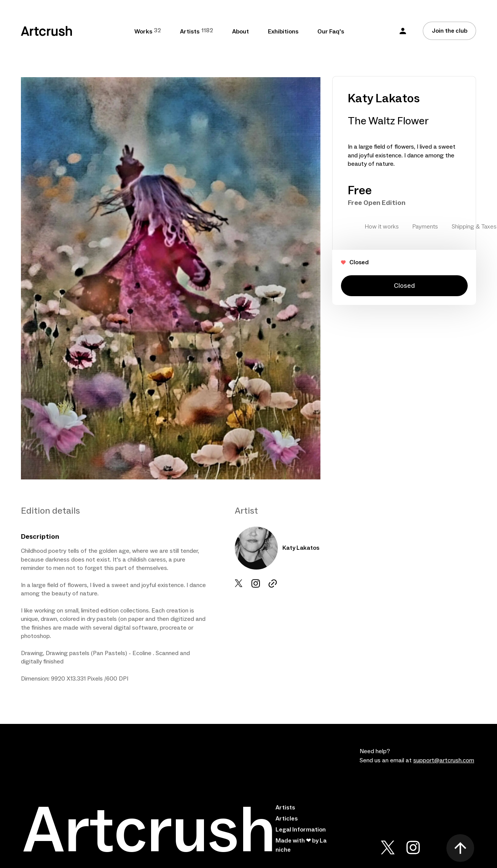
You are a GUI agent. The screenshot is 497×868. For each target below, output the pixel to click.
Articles (287, 819)
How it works (382, 227)
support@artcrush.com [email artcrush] (444, 760)
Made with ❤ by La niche (301, 845)
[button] (403, 31)
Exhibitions (283, 32)
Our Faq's (331, 32)
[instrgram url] (256, 583)
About (241, 32)
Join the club (450, 31)
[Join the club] (449, 31)
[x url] (239, 583)
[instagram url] (273, 583)
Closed (404, 286)
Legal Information (301, 830)
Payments (425, 227)
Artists (285, 808)
